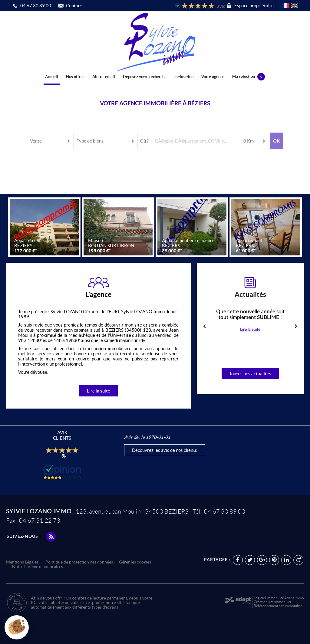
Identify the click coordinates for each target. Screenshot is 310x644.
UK (295, 6)
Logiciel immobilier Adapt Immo (279, 598)
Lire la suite (99, 391)
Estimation (184, 77)
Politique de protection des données (79, 562)
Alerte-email (104, 77)
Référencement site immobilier (278, 606)
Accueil (52, 77)
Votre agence (213, 77)
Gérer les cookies (135, 562)
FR (285, 6)
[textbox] (195, 131)
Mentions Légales (22, 562)
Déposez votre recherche (145, 77)
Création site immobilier (273, 602)
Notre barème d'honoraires (38, 567)
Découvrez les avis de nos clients (165, 450)
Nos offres (75, 77)
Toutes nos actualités (250, 374)
